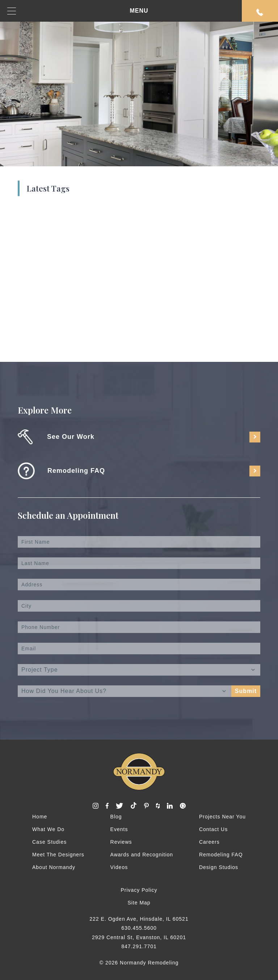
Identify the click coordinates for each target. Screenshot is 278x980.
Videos (119, 867)
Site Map (139, 903)
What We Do (48, 829)
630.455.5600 (139, 928)
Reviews (121, 842)
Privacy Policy (139, 890)
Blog (116, 817)
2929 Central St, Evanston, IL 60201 (139, 937)
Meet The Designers (58, 855)
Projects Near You (222, 817)
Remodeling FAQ (221, 855)
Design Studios (219, 867)
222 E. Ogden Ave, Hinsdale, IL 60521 (139, 919)
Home (40, 817)
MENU (78, 11)
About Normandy (54, 867)
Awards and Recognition (142, 855)
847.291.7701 (139, 946)
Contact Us (213, 829)
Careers (209, 842)
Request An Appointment (260, 12)
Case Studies (49, 842)
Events (119, 829)
